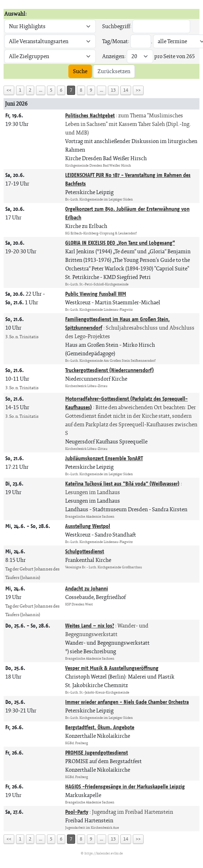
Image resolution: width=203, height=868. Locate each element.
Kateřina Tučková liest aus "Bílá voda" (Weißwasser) (122, 484)
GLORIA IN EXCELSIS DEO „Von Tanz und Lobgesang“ (120, 243)
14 (126, 90)
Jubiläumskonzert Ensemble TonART (104, 458)
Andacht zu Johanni (87, 588)
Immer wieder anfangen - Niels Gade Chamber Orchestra (127, 702)
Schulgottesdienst (85, 551)
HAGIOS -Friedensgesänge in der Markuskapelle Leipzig (125, 786)
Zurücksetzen (114, 71)
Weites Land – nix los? (90, 626)
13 (113, 90)
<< (9, 90)
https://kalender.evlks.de (104, 853)
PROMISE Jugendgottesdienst (97, 753)
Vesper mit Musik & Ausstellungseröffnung (112, 668)
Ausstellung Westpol (88, 526)
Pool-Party (77, 812)
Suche (80, 71)
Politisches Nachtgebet (90, 115)
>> (138, 90)
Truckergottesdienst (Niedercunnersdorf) (110, 370)
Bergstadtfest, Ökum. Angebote (100, 727)
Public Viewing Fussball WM (96, 294)
